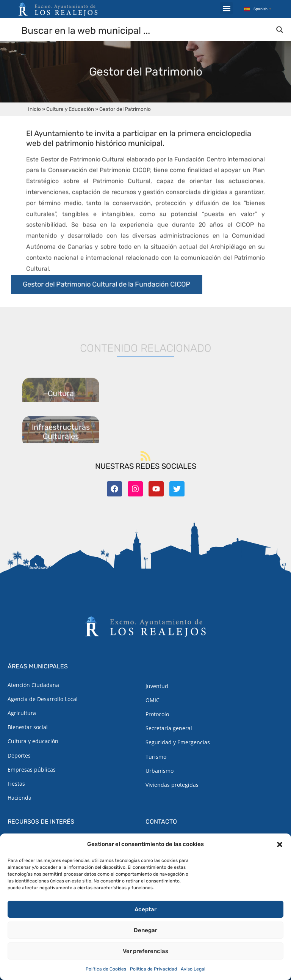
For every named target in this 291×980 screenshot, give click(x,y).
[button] (280, 845)
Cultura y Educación (70, 109)
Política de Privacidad (153, 969)
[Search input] (146, 30)
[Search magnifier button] (280, 30)
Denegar (145, 930)
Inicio (34, 109)
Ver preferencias (145, 951)
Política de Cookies (106, 969)
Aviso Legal (193, 969)
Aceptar (145, 909)
